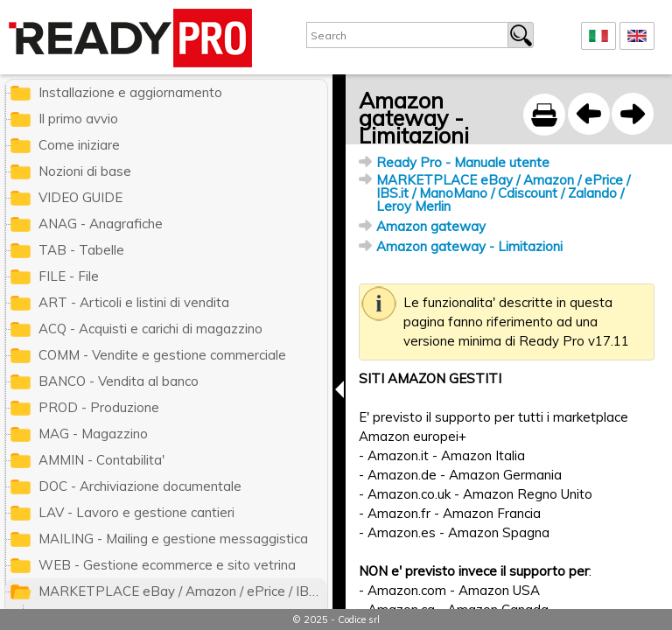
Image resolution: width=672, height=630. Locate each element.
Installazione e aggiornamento (130, 92)
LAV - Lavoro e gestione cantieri (136, 512)
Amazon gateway (431, 226)
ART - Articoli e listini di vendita (134, 302)
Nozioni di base (85, 171)
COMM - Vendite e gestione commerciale (162, 355)
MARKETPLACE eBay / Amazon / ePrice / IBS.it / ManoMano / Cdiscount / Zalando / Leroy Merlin (503, 193)
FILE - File (69, 276)
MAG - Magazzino (93, 434)
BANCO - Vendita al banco (119, 381)
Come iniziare (79, 145)
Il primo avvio (78, 119)
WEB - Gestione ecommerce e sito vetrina (167, 565)
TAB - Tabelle (81, 250)
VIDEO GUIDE (80, 197)
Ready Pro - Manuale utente (463, 162)
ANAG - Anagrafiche (101, 224)
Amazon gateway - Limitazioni (469, 246)
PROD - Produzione (99, 407)
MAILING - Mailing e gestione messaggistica (173, 539)
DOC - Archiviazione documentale (140, 486)
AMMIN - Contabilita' (101, 460)
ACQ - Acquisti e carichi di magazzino (150, 329)
